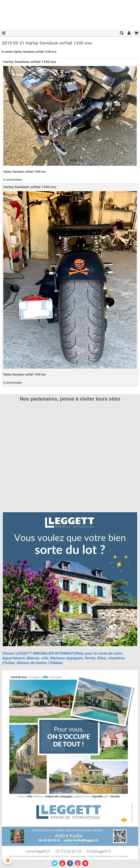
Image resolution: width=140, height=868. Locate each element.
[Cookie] (8, 860)
